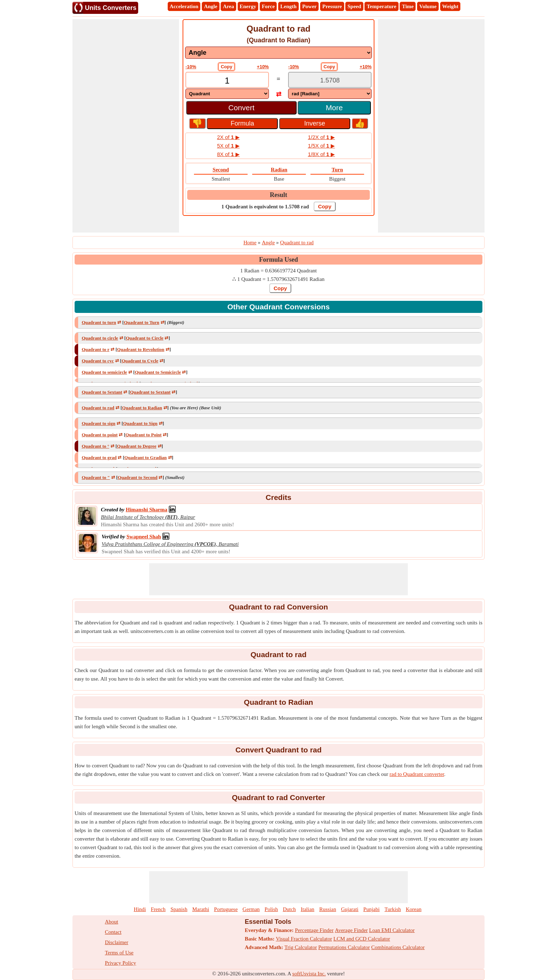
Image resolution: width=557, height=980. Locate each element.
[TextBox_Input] (227, 81)
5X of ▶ (228, 146)
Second (221, 170)
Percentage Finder (314, 930)
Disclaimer (117, 942)
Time (408, 6)
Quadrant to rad (98, 408)
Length (288, 6)
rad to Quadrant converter (417, 774)
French (158, 909)
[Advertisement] (126, 126)
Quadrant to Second (137, 477)
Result (279, 195)
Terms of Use (119, 953)
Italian (308, 909)
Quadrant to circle (100, 338)
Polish (271, 909)
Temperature (381, 6)
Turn (337, 170)
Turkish (393, 909)
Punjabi (372, 909)
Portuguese (226, 909)
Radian (279, 170)
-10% (191, 67)
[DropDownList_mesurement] (278, 53)
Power (310, 6)
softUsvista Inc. (309, 974)
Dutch (289, 909)
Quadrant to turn (99, 322)
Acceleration (184, 6)
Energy (248, 6)
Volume (428, 6)
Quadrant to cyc (98, 361)
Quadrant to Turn (142, 322)
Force (268, 6)
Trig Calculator (301, 947)
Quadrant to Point (144, 435)
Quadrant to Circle (145, 338)
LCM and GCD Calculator (362, 939)
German (251, 909)
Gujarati (350, 909)
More (334, 108)
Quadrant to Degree (137, 446)
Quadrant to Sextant (102, 392)
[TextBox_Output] (330, 81)
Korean (413, 909)
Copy (226, 67)
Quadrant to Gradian (145, 457)
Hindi (140, 909)
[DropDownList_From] (227, 94)
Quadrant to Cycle (140, 361)
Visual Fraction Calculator (304, 939)
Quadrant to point (100, 435)
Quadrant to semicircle (104, 372)
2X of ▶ (228, 137)
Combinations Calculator (398, 947)
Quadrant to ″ (96, 477)
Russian (328, 909)
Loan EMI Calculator (392, 930)
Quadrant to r (96, 349)
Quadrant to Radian (142, 408)
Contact (113, 932)
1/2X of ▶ (321, 137)
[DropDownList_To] (330, 94)
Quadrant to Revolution (141, 349)
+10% (263, 67)
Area (228, 6)
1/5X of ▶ (321, 146)
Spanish (179, 909)
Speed (354, 6)
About (112, 922)
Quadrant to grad (99, 457)
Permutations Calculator (344, 947)
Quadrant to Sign (140, 423)
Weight (450, 6)
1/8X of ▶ (321, 154)
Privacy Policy (120, 963)
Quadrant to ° (95, 446)
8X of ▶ (228, 154)
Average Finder (351, 930)
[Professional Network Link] (147, 510)
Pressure (332, 6)
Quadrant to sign (99, 423)
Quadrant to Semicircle (158, 372)
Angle (211, 6)
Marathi (201, 909)
